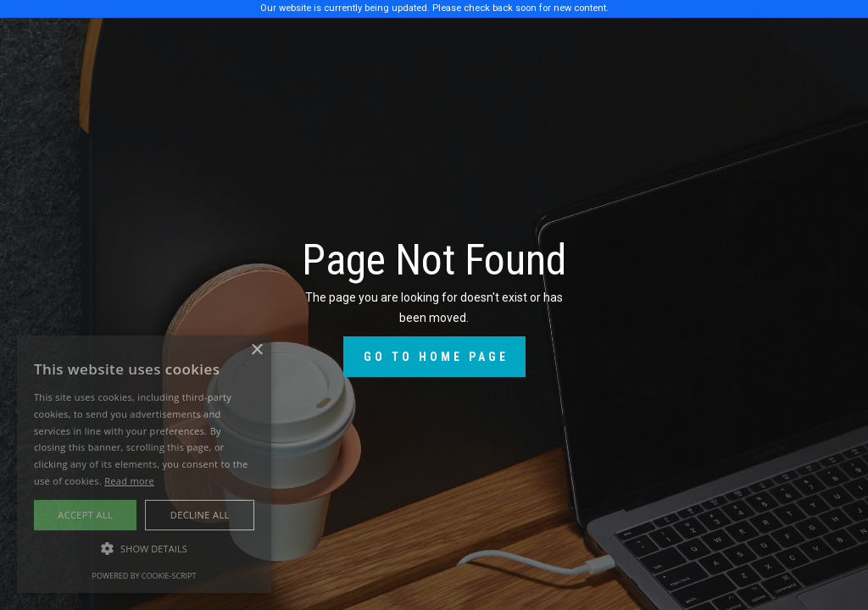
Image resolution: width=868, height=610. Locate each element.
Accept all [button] (85, 515)
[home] (120, 47)
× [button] (256, 350)
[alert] (144, 464)
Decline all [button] (200, 515)
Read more (129, 481)
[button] (144, 549)
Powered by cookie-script (145, 576)
